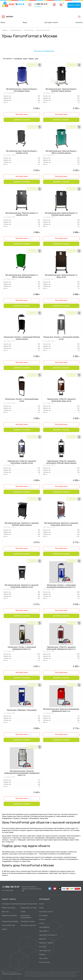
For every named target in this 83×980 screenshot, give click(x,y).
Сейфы (23, 912)
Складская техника (28, 921)
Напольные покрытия (28, 925)
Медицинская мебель (10, 916)
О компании (43, 916)
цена (37, 59)
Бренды (42, 955)
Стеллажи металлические (11, 904)
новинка (31, 59)
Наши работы (44, 931)
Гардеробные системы (29, 908)
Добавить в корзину (22, 120)
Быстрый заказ (22, 114)
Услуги (3, 23)
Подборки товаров (46, 943)
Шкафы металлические (29, 904)
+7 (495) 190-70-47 (11, 887)
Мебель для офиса (9, 908)
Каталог (10, 17)
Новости (42, 919)
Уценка (4, 929)
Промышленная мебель (10, 921)
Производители (45, 951)
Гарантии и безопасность (48, 935)
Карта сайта (44, 958)
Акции (25, 23)
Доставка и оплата (51, 23)
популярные (18, 59)
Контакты (79, 23)
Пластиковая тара (9, 925)
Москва (39, 7)
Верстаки (5, 912)
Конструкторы (44, 962)
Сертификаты (44, 927)
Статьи (42, 923)
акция (25, 59)
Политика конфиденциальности (12, 974)
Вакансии (43, 939)
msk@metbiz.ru (54, 5)
